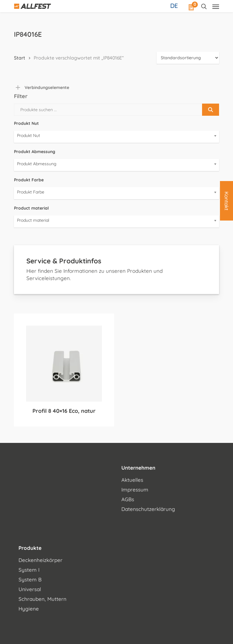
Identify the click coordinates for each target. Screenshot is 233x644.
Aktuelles (132, 480)
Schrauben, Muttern (42, 599)
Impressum (135, 490)
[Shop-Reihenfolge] (188, 58)
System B (30, 579)
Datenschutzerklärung (148, 509)
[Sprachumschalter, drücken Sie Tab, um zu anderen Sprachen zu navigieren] (175, 5)
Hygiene (29, 609)
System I (29, 570)
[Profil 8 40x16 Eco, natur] (64, 364)
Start (20, 58)
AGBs (128, 499)
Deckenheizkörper (41, 560)
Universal (30, 589)
